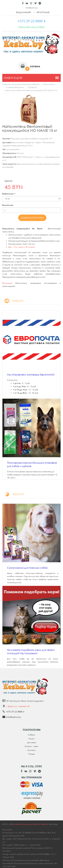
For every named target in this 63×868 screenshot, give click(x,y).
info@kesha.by (32, 8)
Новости (13, 301)
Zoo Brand (32, 87)
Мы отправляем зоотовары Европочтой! (31, 375)
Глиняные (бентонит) (15, 87)
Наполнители (49, 84)
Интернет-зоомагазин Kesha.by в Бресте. (31, 824)
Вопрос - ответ (32, 746)
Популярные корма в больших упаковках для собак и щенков (32, 464)
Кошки (32, 739)
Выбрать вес (9, 194)
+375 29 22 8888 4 (15, 712)
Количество (8, 205)
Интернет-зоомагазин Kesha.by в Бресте (21, 84)
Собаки (32, 735)
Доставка (32, 742)
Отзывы (32, 754)
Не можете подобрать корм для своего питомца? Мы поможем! (31, 652)
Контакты (32, 750)
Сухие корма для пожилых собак (27, 568)
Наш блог (13, 494)
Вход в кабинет (23, 12)
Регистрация (43, 12)
